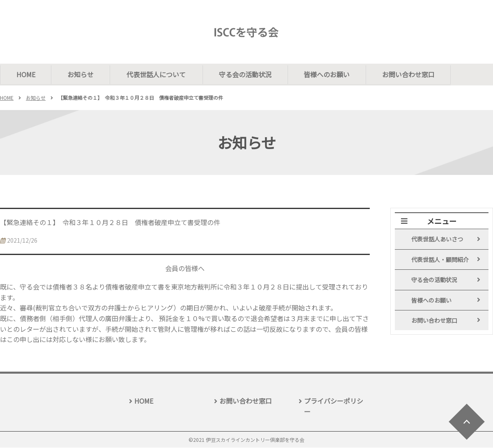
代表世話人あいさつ (437, 239)
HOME (26, 74)
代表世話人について (158, 74)
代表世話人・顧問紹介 (440, 260)
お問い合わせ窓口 (412, 74)
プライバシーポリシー (334, 407)
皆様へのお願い (330, 74)
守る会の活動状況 (247, 74)
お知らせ (82, 74)
